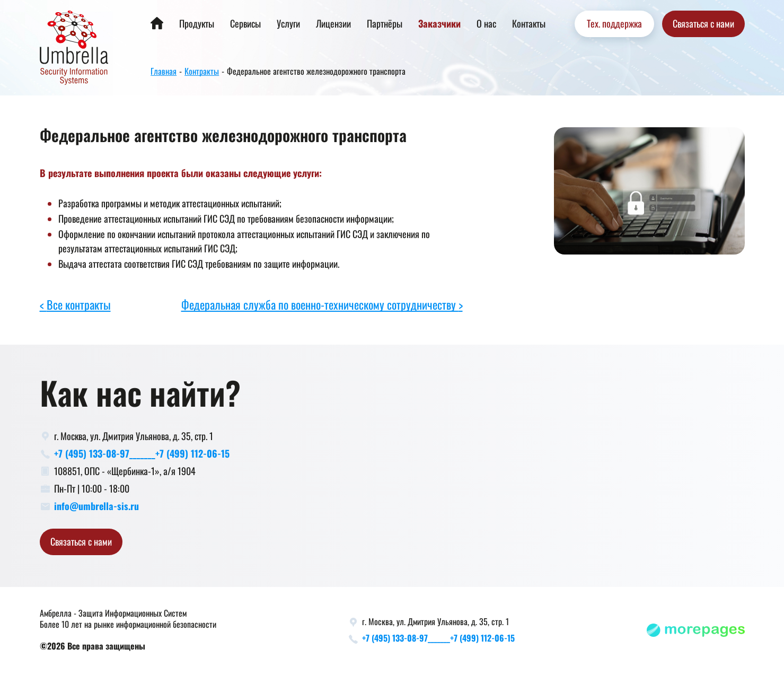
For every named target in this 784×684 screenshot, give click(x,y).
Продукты (197, 24)
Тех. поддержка (614, 24)
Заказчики (439, 24)
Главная (164, 72)
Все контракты (79, 305)
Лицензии (333, 24)
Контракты (202, 72)
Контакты (529, 24)
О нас (486, 24)
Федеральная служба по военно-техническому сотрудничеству (320, 305)
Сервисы (245, 24)
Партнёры (385, 24)
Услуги (288, 24)
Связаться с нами (703, 24)
